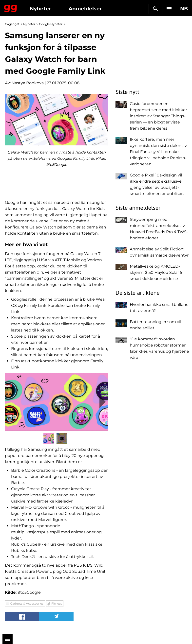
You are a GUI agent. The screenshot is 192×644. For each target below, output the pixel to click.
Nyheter (40, 9)
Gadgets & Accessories (27, 603)
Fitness (57, 603)
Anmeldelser (85, 9)
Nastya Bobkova (28, 83)
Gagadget (10, 7)
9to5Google (29, 592)
